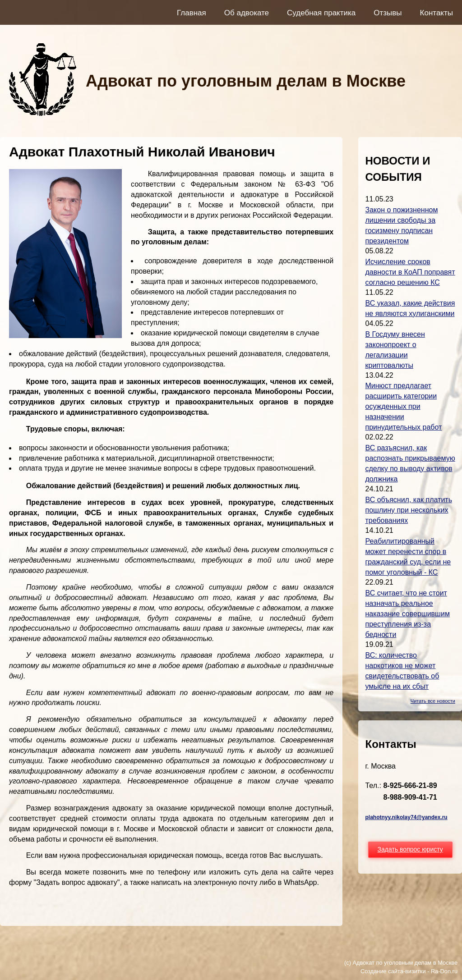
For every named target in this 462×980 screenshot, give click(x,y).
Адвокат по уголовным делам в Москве (246, 81)
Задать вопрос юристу (410, 849)
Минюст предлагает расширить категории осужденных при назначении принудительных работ (403, 406)
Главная (192, 13)
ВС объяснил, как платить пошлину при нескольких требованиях (409, 510)
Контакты (437, 13)
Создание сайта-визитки (393, 971)
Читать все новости (433, 701)
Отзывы (388, 13)
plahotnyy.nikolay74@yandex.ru (406, 817)
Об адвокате (247, 13)
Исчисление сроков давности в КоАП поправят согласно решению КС (410, 272)
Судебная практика (321, 13)
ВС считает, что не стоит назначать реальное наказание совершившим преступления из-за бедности (407, 614)
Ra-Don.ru (444, 971)
